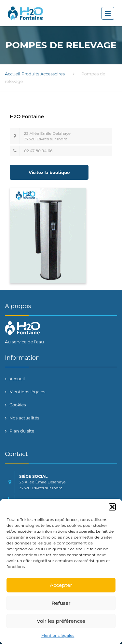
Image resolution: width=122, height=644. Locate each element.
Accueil (13, 74)
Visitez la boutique (49, 172)
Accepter (61, 585)
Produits (30, 74)
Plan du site (22, 431)
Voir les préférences (61, 621)
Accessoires (53, 74)
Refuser (61, 603)
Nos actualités (24, 418)
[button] (112, 507)
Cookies (18, 405)
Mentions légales (58, 635)
